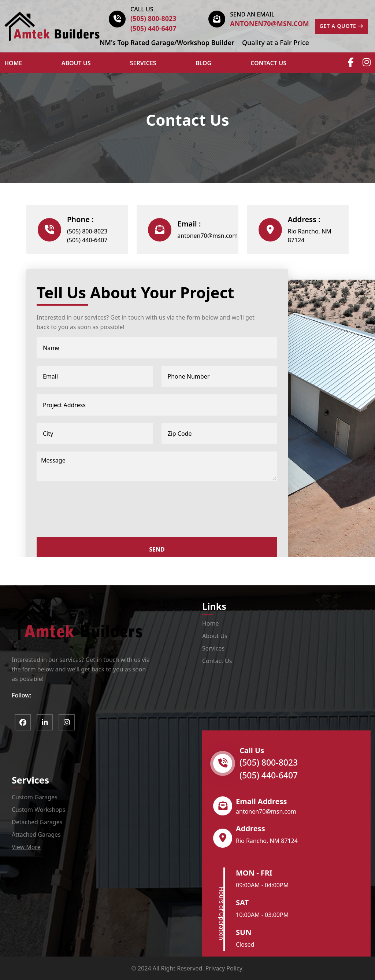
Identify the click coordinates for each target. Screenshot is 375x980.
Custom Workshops (38, 810)
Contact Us (268, 63)
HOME (13, 63)
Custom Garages (35, 797)
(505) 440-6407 (153, 28)
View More (26, 847)
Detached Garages (37, 822)
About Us (215, 636)
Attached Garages (36, 835)
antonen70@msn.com (270, 23)
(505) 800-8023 (153, 18)
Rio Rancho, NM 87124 (310, 236)
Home (211, 623)
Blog (203, 63)
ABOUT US (76, 63)
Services (143, 63)
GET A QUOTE (342, 26)
